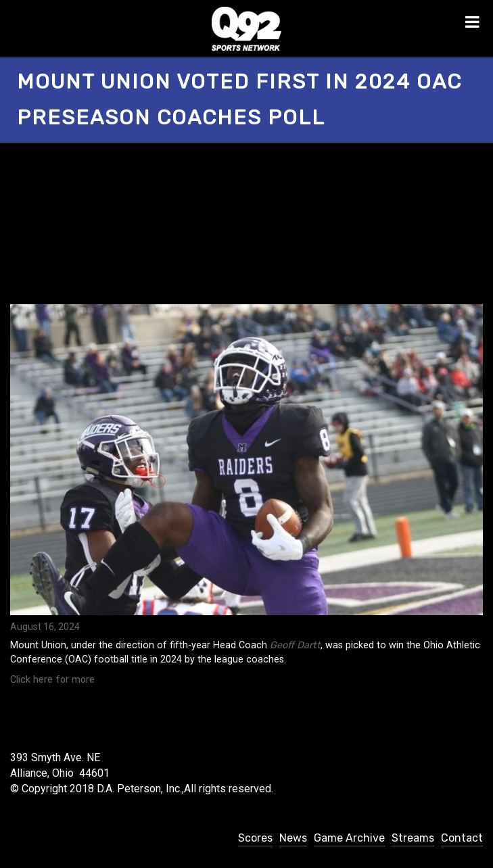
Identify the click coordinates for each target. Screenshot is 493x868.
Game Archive (349, 838)
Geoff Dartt (295, 645)
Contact (462, 838)
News (293, 838)
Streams (413, 838)
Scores (255, 838)
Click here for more (52, 680)
